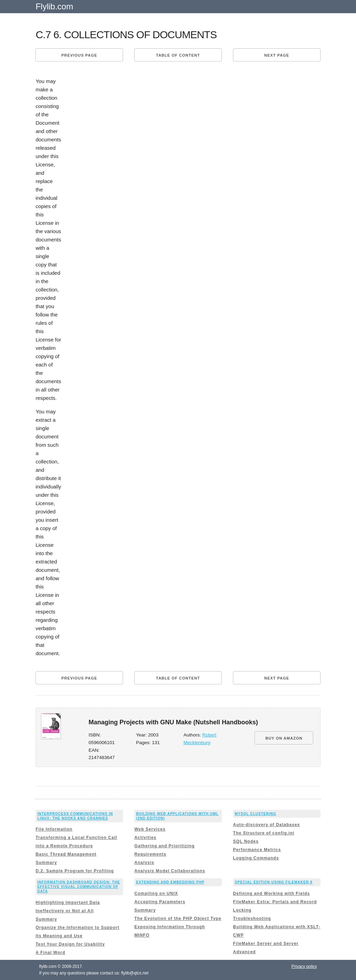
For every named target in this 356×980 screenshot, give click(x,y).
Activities (145, 838)
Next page (277, 55)
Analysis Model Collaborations (170, 871)
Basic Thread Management (66, 854)
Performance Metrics (257, 850)
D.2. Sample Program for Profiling (75, 871)
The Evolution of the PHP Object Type (178, 919)
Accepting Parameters (160, 902)
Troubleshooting (252, 919)
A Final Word (50, 953)
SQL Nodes (246, 841)
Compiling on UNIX (156, 893)
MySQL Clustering (255, 814)
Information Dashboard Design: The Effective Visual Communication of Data (79, 887)
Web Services (150, 829)
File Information (54, 829)
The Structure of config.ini (264, 833)
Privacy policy (304, 966)
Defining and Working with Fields (271, 893)
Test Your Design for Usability (70, 944)
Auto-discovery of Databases (266, 825)
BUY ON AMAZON (284, 738)
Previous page (79, 55)
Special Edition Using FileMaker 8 (273, 882)
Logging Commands (256, 858)
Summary (46, 863)
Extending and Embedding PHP (170, 882)
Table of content (178, 55)
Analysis (144, 863)
